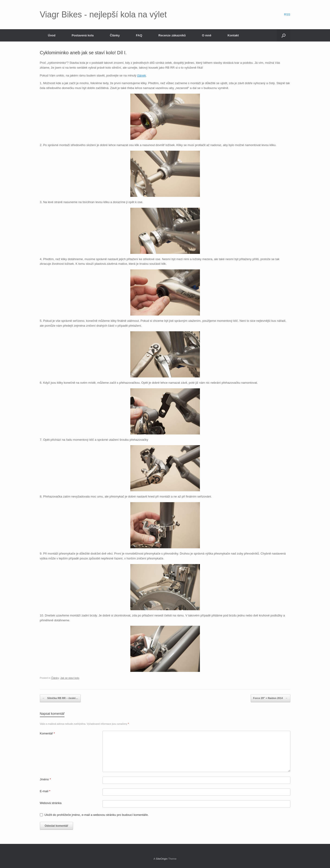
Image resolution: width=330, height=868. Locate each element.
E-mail (45, 791)
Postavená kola (83, 35)
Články (115, 35)
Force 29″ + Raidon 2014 (271, 698)
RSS (287, 14)
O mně (207, 35)
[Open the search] (284, 35)
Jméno (45, 779)
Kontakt (233, 35)
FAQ (139, 35)
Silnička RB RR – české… (60, 698)
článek (141, 75)
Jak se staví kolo (70, 678)
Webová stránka (51, 803)
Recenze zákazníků (172, 35)
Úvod (52, 35)
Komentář (47, 733)
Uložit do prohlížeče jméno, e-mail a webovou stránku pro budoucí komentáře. (97, 815)
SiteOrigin (162, 859)
